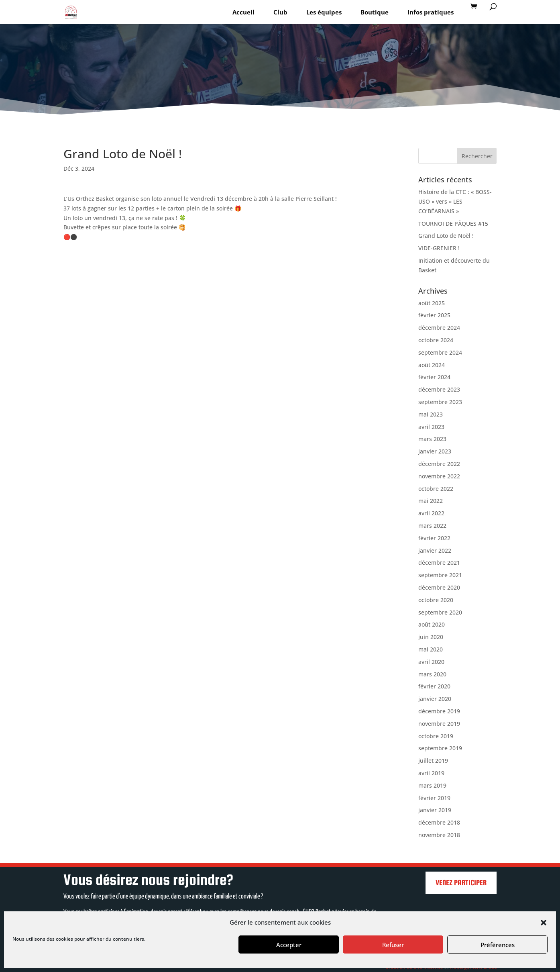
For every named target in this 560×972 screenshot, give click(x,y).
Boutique (375, 12)
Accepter (289, 945)
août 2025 (432, 303)
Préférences (498, 945)
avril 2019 (431, 773)
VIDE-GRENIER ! (439, 248)
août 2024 (432, 365)
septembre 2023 (440, 402)
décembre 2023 (439, 389)
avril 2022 (431, 513)
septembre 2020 (440, 612)
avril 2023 (431, 427)
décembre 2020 (439, 587)
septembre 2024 (440, 352)
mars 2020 (432, 674)
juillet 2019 (433, 761)
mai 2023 (431, 414)
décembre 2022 (439, 464)
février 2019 (434, 798)
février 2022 (434, 538)
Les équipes (324, 12)
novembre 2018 (439, 835)
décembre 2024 (439, 328)
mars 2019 (432, 785)
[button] (544, 923)
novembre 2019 (439, 724)
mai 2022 (431, 501)
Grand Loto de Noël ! (446, 236)
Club (280, 12)
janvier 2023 (435, 451)
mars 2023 (432, 439)
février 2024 (434, 377)
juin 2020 (431, 637)
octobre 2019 (436, 736)
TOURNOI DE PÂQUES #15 (453, 224)
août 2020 (432, 624)
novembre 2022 (439, 476)
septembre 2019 (440, 748)
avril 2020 (431, 662)
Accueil (243, 12)
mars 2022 (432, 526)
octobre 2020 (436, 600)
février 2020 (434, 686)
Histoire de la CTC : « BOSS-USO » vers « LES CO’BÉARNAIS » (455, 201)
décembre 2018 (439, 822)
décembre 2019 (439, 711)
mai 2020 (431, 649)
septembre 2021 (440, 575)
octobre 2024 (436, 340)
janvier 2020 (435, 699)
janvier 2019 (435, 810)
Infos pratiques (431, 12)
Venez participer (461, 883)
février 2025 (434, 315)
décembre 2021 (439, 563)
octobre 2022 (436, 489)
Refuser (393, 945)
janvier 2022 (435, 550)
